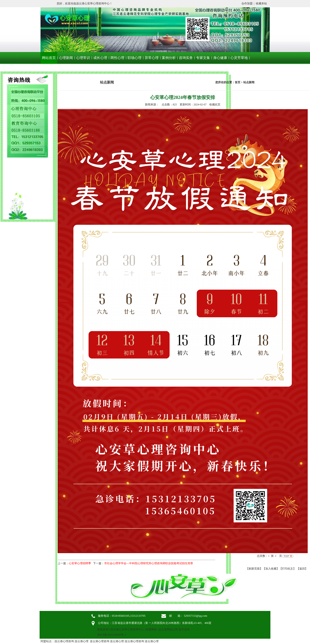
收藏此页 (215, 105)
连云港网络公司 (168, 629)
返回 (302, 569)
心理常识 (83, 58)
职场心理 (135, 58)
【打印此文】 (288, 569)
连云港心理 (81, 641)
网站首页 (49, 58)
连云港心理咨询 (64, 641)
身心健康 (220, 58)
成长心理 (100, 58)
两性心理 (117, 58)
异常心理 (152, 58)
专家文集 (203, 58)
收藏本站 (261, 3)
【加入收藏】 (271, 569)
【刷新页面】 (254, 569)
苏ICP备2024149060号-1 (112, 635)
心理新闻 (66, 58)
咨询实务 (186, 58)
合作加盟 (247, 3)
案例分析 (169, 58)
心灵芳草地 (239, 58)
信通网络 (151, 629)
